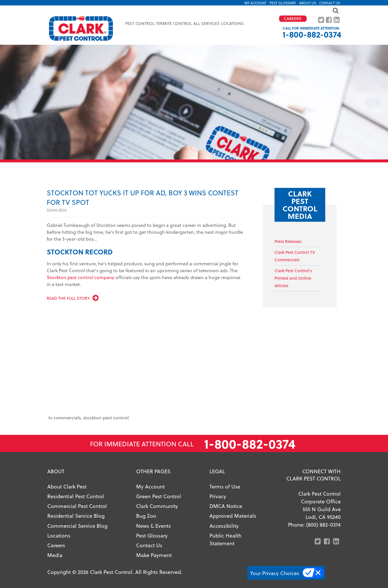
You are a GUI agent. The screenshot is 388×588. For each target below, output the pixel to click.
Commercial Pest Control (77, 506)
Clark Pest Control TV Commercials (295, 256)
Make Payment (154, 555)
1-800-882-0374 (312, 34)
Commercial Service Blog (77, 526)
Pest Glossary (283, 3)
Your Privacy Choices (275, 573)
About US (308, 3)
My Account (255, 3)
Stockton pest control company (81, 277)
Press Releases (288, 241)
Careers (56, 545)
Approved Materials (233, 516)
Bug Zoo (146, 516)
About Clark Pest (67, 486)
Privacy (218, 496)
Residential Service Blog (76, 516)
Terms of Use (225, 486)
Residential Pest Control (76, 496)
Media (55, 555)
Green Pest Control (159, 496)
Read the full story (68, 298)
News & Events (153, 526)
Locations (233, 23)
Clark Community (157, 506)
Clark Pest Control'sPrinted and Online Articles (293, 278)
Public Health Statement (226, 539)
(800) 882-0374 (323, 524)
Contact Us (330, 3)
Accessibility (224, 526)
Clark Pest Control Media (300, 205)
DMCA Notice (226, 506)
